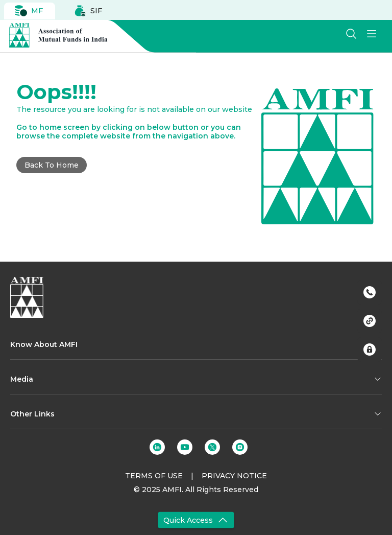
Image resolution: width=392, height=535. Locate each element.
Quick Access (196, 520)
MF (29, 11)
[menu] (372, 34)
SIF (88, 11)
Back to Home (52, 165)
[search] (351, 34)
